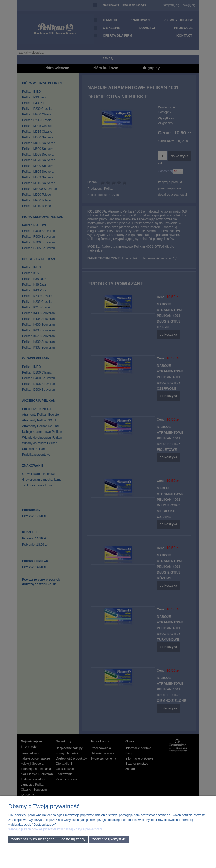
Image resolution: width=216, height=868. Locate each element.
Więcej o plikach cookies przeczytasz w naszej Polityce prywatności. (56, 829)
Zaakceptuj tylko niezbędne (33, 839)
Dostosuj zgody (73, 839)
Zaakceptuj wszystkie (109, 839)
